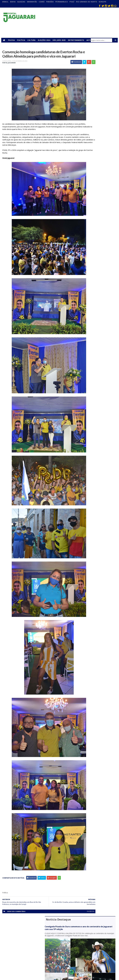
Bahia (13, 2)
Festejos (64, 949)
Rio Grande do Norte (87, 2)
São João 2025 (60, 40)
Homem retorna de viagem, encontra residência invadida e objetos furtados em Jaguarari (98, 132)
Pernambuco (62, 2)
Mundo (29, 954)
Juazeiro (29, 950)
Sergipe (102, 2)
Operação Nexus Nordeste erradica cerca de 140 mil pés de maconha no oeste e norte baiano (97, 143)
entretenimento (66, 941)
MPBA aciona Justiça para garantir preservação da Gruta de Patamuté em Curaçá (99, 154)
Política (22, 40)
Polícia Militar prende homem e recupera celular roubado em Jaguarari (98, 121)
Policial (63, 955)
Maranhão (32, 2)
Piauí (72, 2)
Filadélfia (29, 940)
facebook (72, 923)
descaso (29, 937)
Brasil (5, 2)
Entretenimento (77, 40)
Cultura (33, 40)
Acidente (29, 933)
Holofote (29, 943)
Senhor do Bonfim (30, 965)
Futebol (63, 952)
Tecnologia (30, 969)
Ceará (42, 2)
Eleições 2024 (45, 40)
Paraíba (50, 2)
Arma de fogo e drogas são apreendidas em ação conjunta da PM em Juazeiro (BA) (98, 165)
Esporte (63, 945)
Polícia (12, 40)
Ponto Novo (30, 960)
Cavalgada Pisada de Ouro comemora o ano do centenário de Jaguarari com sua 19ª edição (98, 63)
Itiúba (28, 947)
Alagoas (21, 2)
